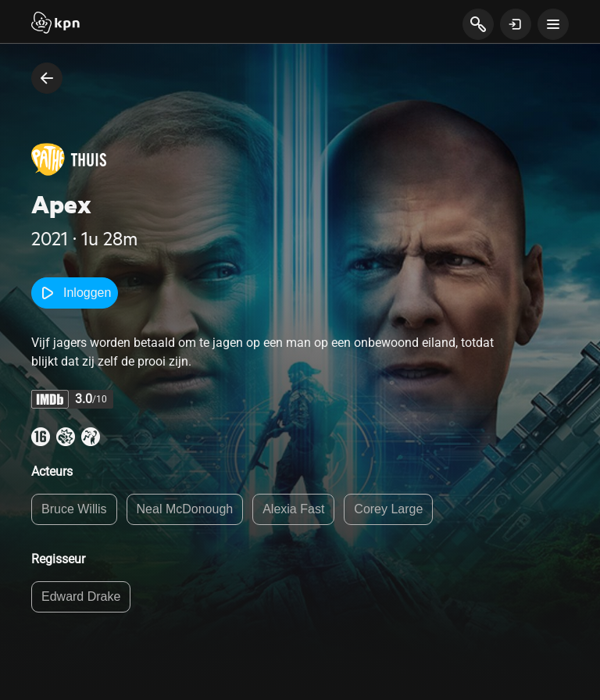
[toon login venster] (516, 24)
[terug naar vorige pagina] (47, 78)
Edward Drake (81, 596)
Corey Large (388, 509)
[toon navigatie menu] (553, 24)
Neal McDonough (185, 509)
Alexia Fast (293, 509)
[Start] (55, 24)
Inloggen (75, 293)
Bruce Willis (74, 509)
